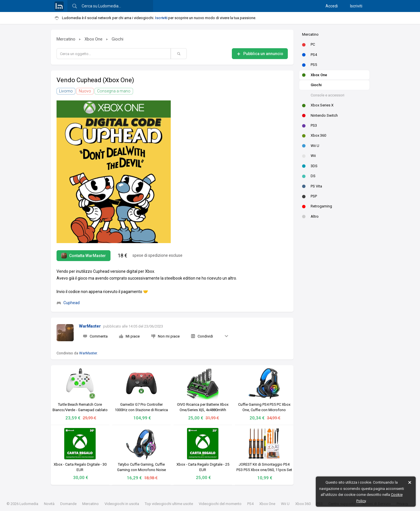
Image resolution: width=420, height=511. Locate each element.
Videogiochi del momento (220, 504)
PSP (310, 196)
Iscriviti (356, 6)
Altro (310, 216)
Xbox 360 (314, 135)
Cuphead (68, 303)
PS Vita (312, 186)
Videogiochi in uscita (122, 504)
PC (309, 44)
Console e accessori (327, 95)
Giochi (316, 85)
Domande (68, 504)
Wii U (311, 146)
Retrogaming (317, 206)
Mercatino (310, 34)
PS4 (310, 55)
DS (309, 176)
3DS (310, 166)
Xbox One (315, 75)
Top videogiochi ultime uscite (169, 504)
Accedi (332, 6)
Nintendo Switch (320, 115)
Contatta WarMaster (84, 256)
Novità (49, 504)
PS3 (310, 125)
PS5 (310, 65)
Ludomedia (29, 504)
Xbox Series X (318, 105)
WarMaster (90, 326)
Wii (309, 156)
